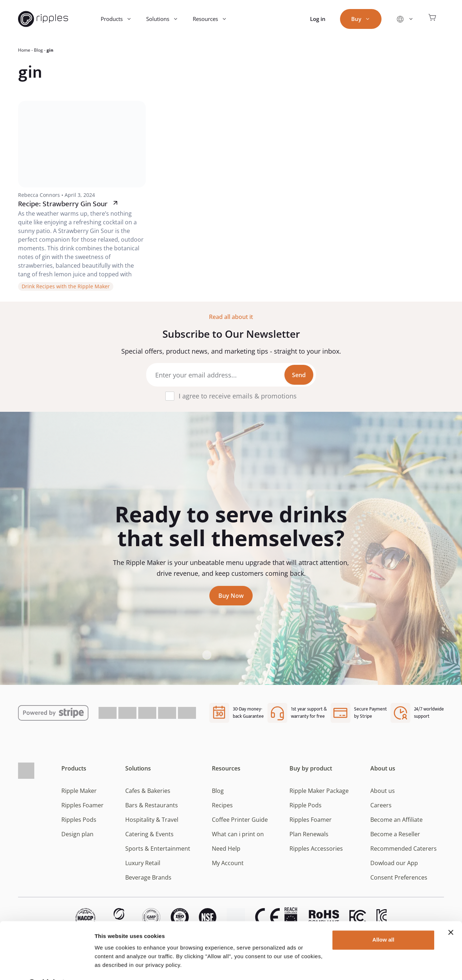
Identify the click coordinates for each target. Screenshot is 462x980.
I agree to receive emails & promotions (238, 396)
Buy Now (231, 596)
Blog (38, 50)
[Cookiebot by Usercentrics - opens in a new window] (47, 966)
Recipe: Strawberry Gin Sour (63, 204)
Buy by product (311, 768)
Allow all (383, 921)
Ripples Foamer (82, 805)
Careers (381, 805)
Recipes (222, 805)
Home (24, 50)
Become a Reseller (395, 834)
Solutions (166, 19)
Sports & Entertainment (158, 849)
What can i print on (238, 834)
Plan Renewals (309, 834)
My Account (228, 863)
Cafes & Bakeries (148, 791)
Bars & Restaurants (152, 805)
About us (383, 768)
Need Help (226, 849)
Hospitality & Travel (152, 820)
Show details (111, 966)
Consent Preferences (399, 877)
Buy (364, 19)
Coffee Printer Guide (240, 820)
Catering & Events (149, 834)
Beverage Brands (148, 877)
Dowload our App (394, 863)
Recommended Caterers (404, 849)
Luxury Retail (143, 863)
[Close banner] (451, 914)
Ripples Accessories (316, 849)
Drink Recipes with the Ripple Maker (66, 286)
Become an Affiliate (396, 820)
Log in (318, 19)
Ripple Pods (306, 805)
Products (120, 19)
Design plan (77, 834)
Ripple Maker (79, 791)
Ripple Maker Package (319, 791)
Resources (213, 19)
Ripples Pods (79, 820)
